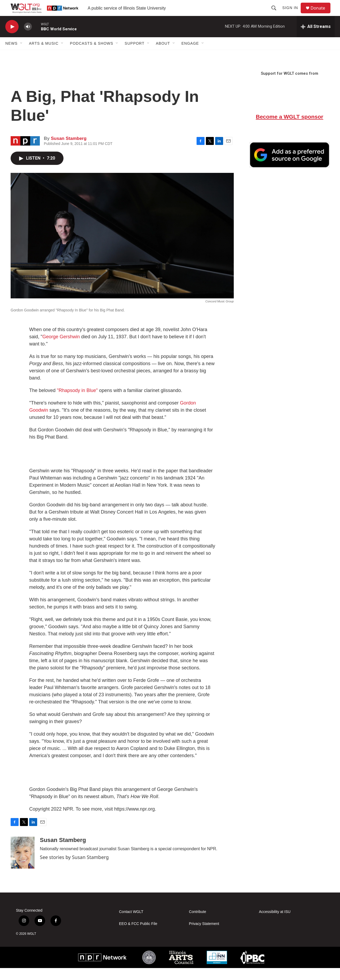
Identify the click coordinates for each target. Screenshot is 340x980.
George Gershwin (61, 349)
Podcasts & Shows (92, 55)
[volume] (28, 39)
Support (134, 55)
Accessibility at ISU (275, 924)
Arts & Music (44, 55)
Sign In (293, 14)
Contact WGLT (131, 924)
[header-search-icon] (276, 14)
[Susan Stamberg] (23, 865)
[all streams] (316, 39)
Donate (321, 14)
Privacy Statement (204, 936)
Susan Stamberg (69, 150)
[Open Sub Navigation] (22, 55)
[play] (12, 39)
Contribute (197, 924)
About (163, 55)
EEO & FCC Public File (138, 936)
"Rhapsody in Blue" (77, 402)
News (11, 55)
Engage (190, 55)
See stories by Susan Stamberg (74, 869)
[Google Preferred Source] (290, 167)
